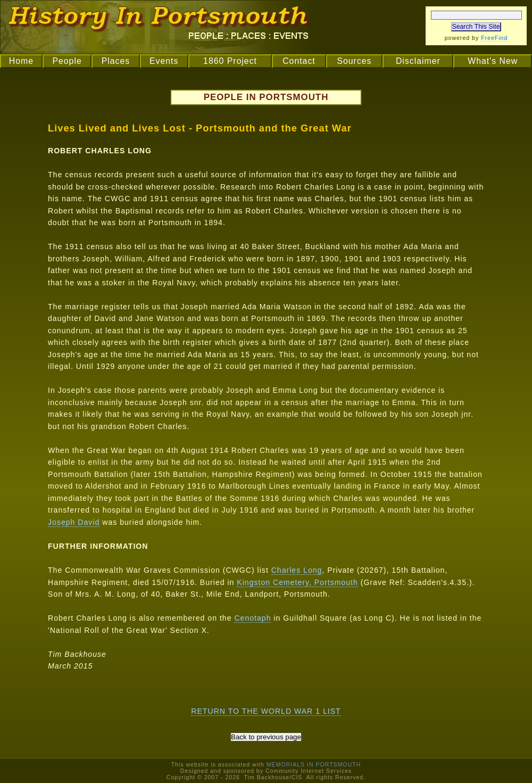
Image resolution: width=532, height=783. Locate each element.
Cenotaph (252, 618)
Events (164, 61)
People (67, 61)
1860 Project (230, 61)
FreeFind (494, 38)
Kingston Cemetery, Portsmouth (297, 582)
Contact (299, 61)
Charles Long (297, 570)
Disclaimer (418, 61)
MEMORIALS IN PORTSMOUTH (314, 764)
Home (21, 61)
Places (116, 61)
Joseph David (74, 522)
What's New (493, 61)
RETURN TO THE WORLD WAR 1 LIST (266, 711)
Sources (354, 61)
